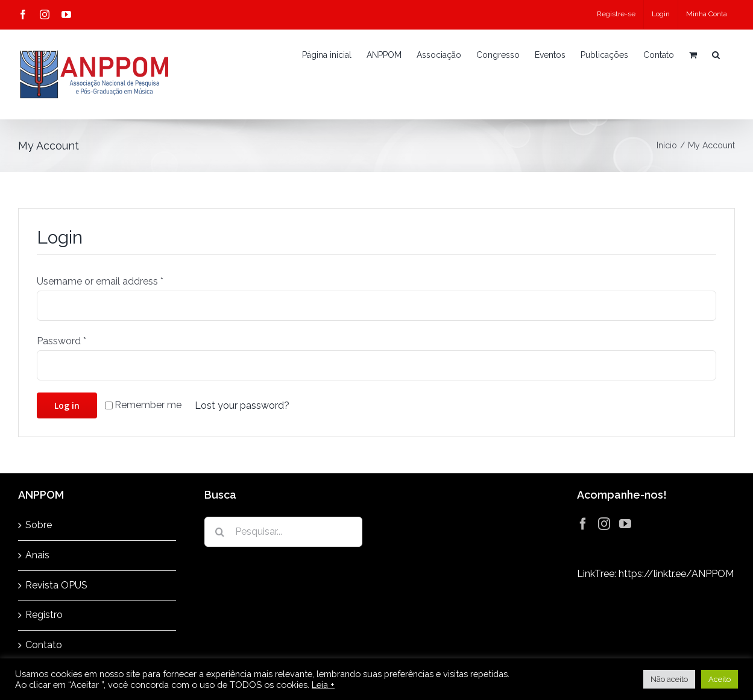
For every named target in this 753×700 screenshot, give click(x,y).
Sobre (39, 525)
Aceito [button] (720, 679)
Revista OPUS (56, 585)
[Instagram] (604, 524)
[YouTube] (625, 524)
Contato (44, 645)
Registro (44, 615)
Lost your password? (242, 405)
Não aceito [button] (669, 679)
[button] (716, 55)
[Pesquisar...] (283, 532)
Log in (67, 405)
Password (61, 341)
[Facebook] (583, 524)
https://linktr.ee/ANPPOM (676, 574)
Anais (37, 555)
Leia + (323, 685)
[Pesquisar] (219, 532)
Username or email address (100, 281)
